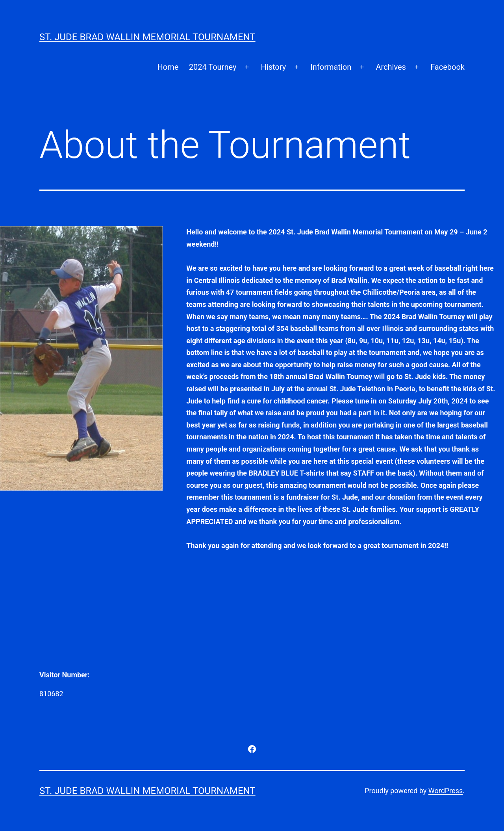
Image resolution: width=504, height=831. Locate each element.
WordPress (446, 791)
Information (331, 67)
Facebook (447, 67)
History (274, 67)
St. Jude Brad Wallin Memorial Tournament (147, 37)
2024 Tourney (213, 67)
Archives (391, 67)
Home (168, 67)
